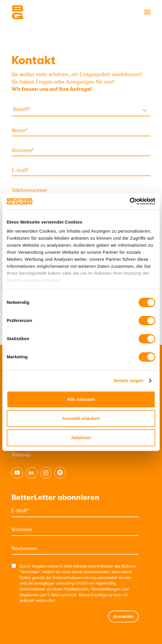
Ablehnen (81, 438)
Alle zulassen (81, 399)
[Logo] (41, 12)
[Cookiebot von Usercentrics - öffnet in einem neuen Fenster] (130, 201)
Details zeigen (129, 380)
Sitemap (21, 455)
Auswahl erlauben (81, 418)
